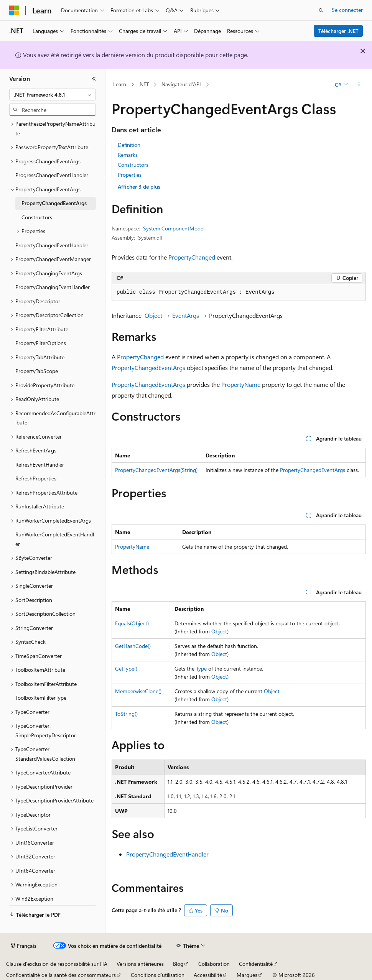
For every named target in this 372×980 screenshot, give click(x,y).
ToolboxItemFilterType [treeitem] (41, 698)
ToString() (126, 714)
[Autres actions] (359, 85)
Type (201, 668)
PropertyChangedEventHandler (167, 854)
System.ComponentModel (174, 228)
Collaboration (214, 964)
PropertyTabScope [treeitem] (37, 371)
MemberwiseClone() (138, 691)
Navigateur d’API (181, 84)
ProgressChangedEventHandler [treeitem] (52, 175)
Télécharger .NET (338, 31)
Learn (120, 84)
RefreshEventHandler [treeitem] (40, 465)
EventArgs (186, 315)
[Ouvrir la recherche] (321, 10)
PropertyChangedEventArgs (148, 367)
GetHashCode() (133, 646)
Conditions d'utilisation (158, 975)
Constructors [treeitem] (37, 217)
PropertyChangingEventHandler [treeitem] (53, 287)
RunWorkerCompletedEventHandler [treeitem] (55, 539)
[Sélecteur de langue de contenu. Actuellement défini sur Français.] (24, 946)
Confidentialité (256, 964)
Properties (130, 175)
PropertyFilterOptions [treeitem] (41, 343)
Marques (247, 975)
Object (153, 315)
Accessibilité (208, 975)
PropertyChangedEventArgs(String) (156, 470)
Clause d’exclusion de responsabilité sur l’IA (57, 964)
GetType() (126, 668)
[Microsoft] (14, 10)
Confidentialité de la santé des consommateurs (61, 975)
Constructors (133, 165)
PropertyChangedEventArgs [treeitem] (54, 203)
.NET (144, 84)
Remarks (128, 155)
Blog (178, 964)
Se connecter (347, 10)
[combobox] (53, 95)
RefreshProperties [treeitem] (36, 478)
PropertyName (241, 384)
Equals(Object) (132, 623)
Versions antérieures (140, 964)
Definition (129, 145)
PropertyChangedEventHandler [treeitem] (52, 245)
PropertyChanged (192, 257)
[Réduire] (94, 79)
